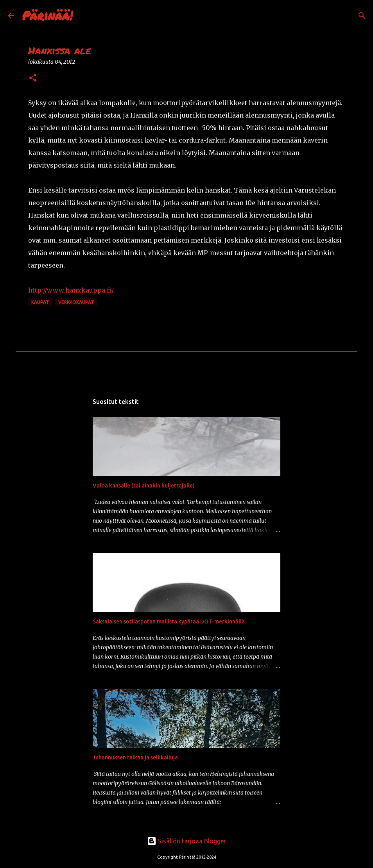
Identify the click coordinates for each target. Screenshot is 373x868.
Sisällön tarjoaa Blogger (186, 841)
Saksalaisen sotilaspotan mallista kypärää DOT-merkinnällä (169, 622)
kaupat (40, 302)
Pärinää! (47, 15)
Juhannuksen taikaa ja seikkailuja (135, 757)
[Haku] (84, 16)
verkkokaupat (76, 302)
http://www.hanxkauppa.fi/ (71, 290)
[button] (33, 78)
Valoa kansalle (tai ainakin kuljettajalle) (144, 486)
